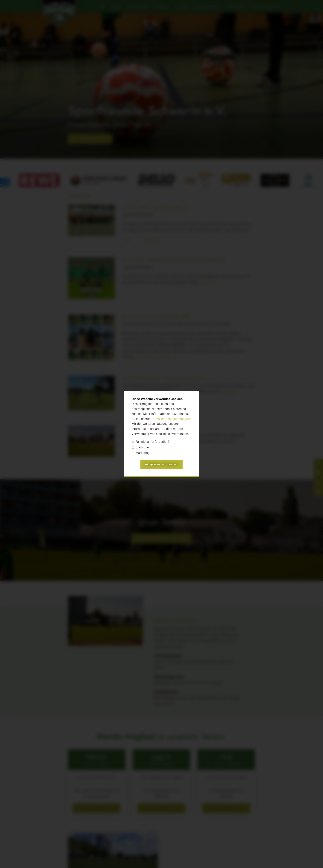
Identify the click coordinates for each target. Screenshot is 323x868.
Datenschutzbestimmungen (171, 419)
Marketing (141, 453)
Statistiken (141, 447)
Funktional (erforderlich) (151, 442)
